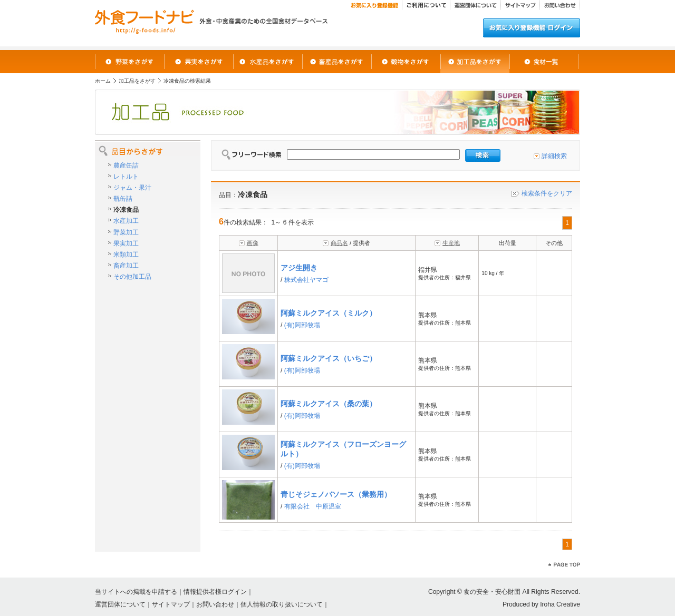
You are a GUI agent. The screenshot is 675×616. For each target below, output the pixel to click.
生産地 (451, 243)
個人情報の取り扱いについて (282, 604)
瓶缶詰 (123, 199)
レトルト (126, 177)
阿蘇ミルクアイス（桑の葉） (329, 404)
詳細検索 (554, 156)
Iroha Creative (560, 604)
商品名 (339, 243)
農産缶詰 (126, 165)
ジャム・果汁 (132, 188)
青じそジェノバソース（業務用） (336, 494)
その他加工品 (132, 277)
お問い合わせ (215, 604)
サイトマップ (171, 604)
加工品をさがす (137, 81)
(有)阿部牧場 (302, 325)
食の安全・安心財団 (492, 592)
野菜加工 (126, 232)
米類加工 (126, 255)
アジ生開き (299, 268)
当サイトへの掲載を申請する (136, 592)
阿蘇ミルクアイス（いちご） (329, 358)
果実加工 (126, 243)
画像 (253, 243)
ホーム (103, 81)
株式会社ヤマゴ (306, 280)
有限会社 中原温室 (313, 506)
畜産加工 (126, 266)
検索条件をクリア (547, 193)
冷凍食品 (126, 210)
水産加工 (126, 221)
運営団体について (120, 604)
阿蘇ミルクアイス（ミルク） (329, 313)
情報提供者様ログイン (215, 592)
